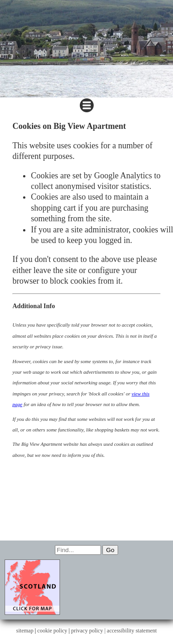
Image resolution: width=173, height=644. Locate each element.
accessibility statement (132, 631)
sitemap (25, 631)
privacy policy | (89, 631)
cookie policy (52, 631)
